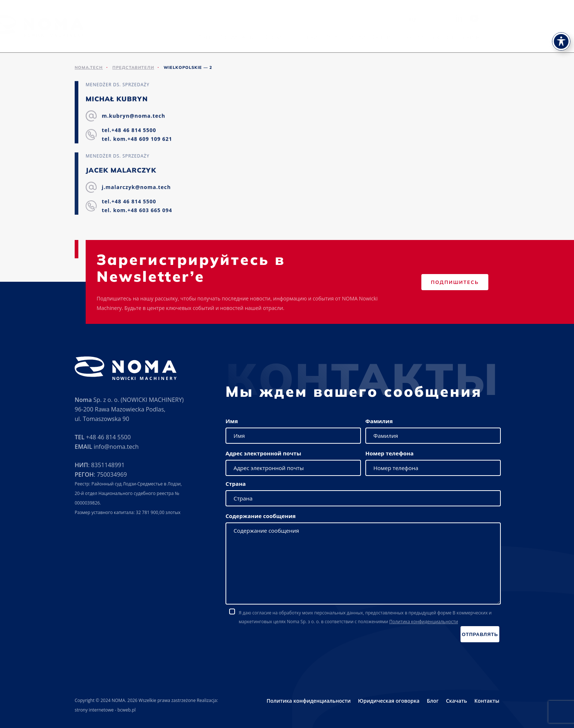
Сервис (321, 37)
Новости (459, 37)
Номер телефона (389, 453)
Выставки (350, 37)
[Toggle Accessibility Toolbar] (561, 27)
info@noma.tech (116, 447)
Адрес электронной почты (263, 453)
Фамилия (379, 421)
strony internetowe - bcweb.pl (105, 710)
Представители (391, 37)
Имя (232, 421)
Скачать (429, 37)
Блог (433, 701)
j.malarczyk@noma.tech (136, 187)
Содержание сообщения (261, 516)
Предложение (285, 37)
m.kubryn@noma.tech (133, 116)
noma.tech (89, 67)
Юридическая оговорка (389, 701)
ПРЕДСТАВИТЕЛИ (133, 67)
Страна (236, 484)
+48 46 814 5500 (108, 437)
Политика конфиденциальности (424, 622)
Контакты (520, 37)
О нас (252, 37)
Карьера (488, 37)
